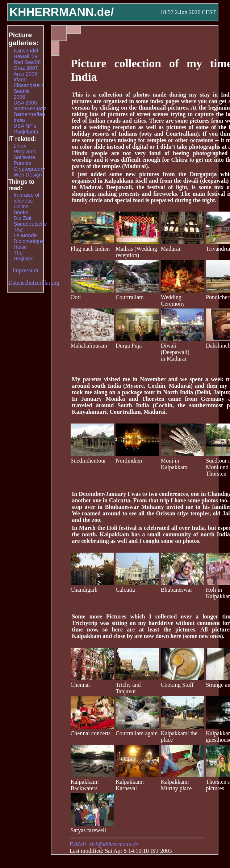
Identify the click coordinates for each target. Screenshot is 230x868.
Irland (20, 80)
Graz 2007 (26, 68)
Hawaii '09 (25, 56)
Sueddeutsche (30, 224)
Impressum (25, 270)
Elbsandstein (28, 85)
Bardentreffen (29, 114)
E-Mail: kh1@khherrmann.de (104, 844)
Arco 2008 (25, 74)
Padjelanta (26, 132)
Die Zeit (22, 218)
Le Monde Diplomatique (29, 238)
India (19, 120)
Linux (20, 146)
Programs (25, 152)
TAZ (18, 230)
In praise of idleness (26, 198)
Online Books (21, 209)
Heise (20, 247)
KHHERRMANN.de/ (62, 12)
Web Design (28, 175)
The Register (23, 256)
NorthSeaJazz (30, 109)
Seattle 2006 (22, 94)
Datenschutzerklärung (34, 283)
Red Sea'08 (27, 62)
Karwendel (26, 51)
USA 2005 (25, 103)
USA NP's (25, 126)
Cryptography (29, 169)
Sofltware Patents (24, 160)
